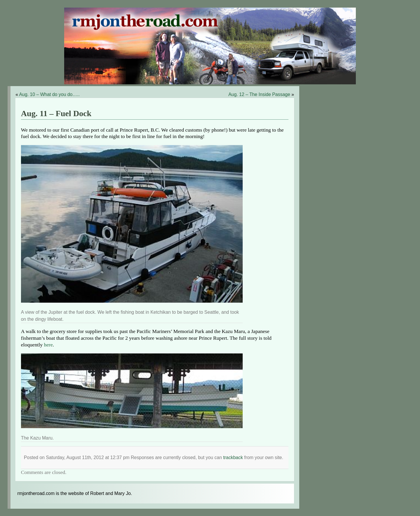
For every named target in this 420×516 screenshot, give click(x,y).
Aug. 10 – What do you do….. (50, 94)
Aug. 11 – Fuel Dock (56, 113)
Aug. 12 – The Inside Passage (259, 94)
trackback (233, 457)
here (48, 345)
